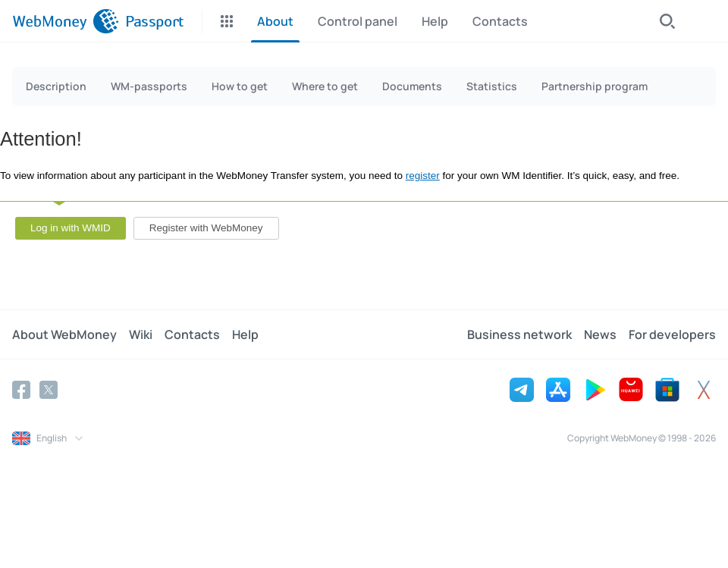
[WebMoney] (66, 21)
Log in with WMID (71, 228)
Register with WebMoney (206, 228)
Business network (519, 334)
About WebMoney (64, 334)
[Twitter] (49, 390)
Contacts (192, 334)
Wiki (141, 334)
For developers (672, 334)
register (423, 176)
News (600, 334)
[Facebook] (21, 390)
